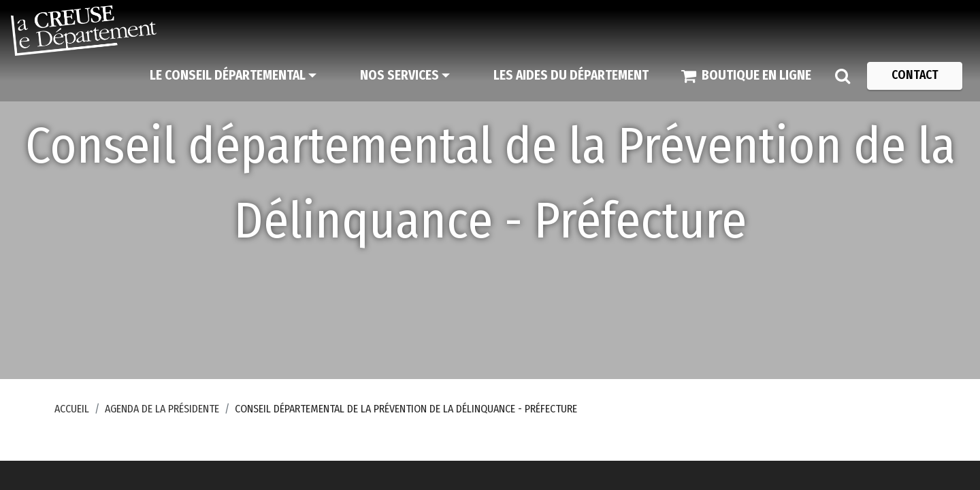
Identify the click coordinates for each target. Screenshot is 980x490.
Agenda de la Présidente (162, 409)
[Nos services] (405, 76)
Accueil (72, 409)
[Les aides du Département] (571, 76)
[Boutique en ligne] (746, 76)
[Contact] (915, 76)
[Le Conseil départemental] (233, 76)
